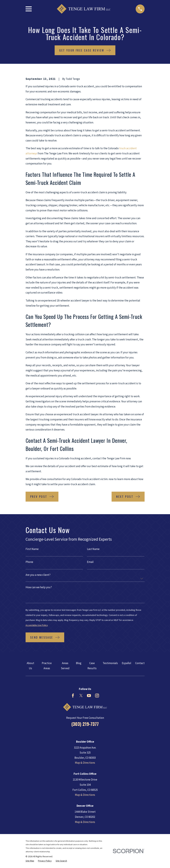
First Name (32, 549)
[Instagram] (97, 696)
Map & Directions (85, 763)
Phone (29, 562)
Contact (140, 663)
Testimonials (110, 663)
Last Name (93, 549)
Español (127, 663)
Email (90, 562)
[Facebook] (73, 696)
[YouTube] (89, 696)
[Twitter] (81, 696)
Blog (79, 663)
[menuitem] (30, 861)
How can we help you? (39, 587)
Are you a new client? (38, 575)
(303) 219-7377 (85, 724)
